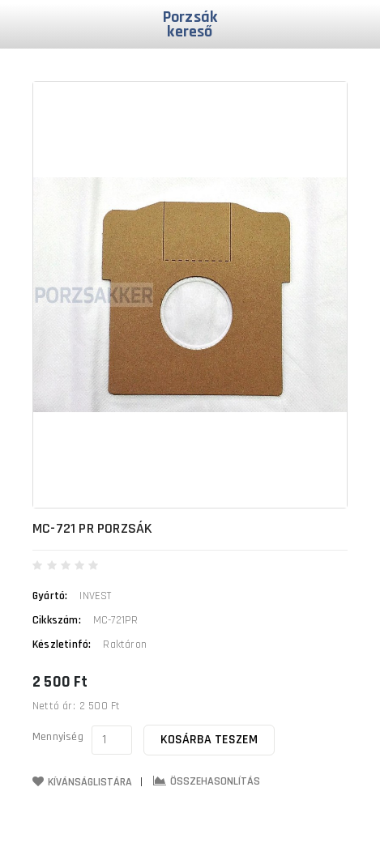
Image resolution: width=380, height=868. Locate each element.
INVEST (95, 596)
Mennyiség (58, 737)
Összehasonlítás (207, 781)
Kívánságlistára (82, 782)
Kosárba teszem (209, 740)
